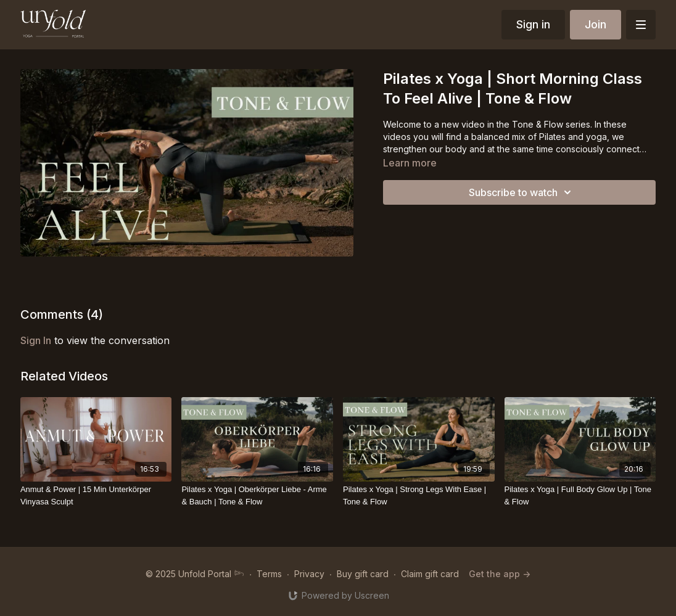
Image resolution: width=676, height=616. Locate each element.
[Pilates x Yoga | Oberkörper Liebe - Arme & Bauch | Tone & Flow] (257, 495)
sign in (36, 340)
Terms (269, 574)
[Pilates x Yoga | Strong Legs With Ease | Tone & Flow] (419, 495)
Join (596, 24)
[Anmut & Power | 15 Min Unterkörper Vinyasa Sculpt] (96, 495)
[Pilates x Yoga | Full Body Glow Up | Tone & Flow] (580, 495)
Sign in (533, 24)
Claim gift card (430, 574)
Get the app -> (500, 574)
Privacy (309, 574)
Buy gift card (363, 574)
